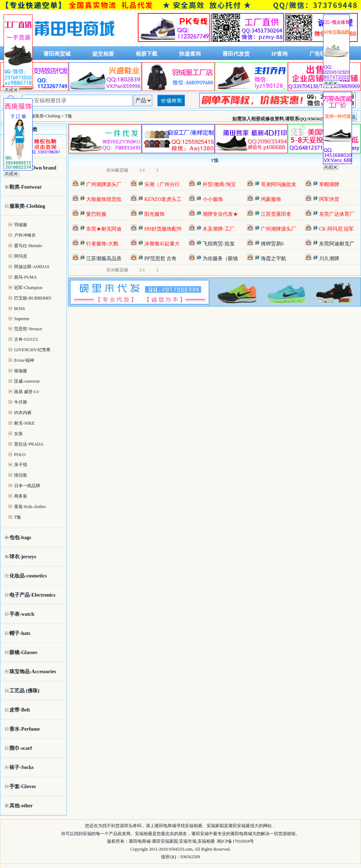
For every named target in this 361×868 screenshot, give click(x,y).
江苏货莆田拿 (276, 214)
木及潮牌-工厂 (219, 229)
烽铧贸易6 (272, 244)
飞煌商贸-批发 (219, 244)
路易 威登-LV (27, 392)
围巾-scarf (21, 748)
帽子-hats (20, 633)
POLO (20, 455)
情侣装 (21, 475)
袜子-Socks (22, 767)
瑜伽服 (21, 371)
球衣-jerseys (23, 557)
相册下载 (146, 54)
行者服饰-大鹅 (102, 244)
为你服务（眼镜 (220, 259)
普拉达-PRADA (29, 444)
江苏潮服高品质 (104, 259)
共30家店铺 (117, 170)
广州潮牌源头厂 (104, 184)
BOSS (20, 309)
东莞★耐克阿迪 (104, 229)
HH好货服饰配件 (163, 229)
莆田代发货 (236, 54)
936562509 (190, 857)
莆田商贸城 (57, 54)
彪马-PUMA (26, 277)
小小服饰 (213, 199)
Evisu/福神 (24, 360)
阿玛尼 (21, 256)
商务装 (21, 496)
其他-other (21, 806)
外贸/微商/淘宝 (219, 184)
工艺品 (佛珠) (24, 691)
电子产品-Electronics (32, 595)
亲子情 (21, 465)
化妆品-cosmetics (28, 576)
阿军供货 (329, 199)
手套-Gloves (23, 787)
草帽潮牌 (329, 184)
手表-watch (22, 614)
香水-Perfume (25, 729)
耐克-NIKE (24, 423)
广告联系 (320, 54)
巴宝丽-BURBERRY (33, 298)
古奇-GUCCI (26, 339)
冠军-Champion (28, 288)
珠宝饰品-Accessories (33, 672)
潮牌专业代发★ (220, 214)
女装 (18, 434)
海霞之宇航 (273, 259)
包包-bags (20, 538)
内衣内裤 (23, 413)
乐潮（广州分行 (162, 184)
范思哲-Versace (28, 329)
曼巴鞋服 (96, 214)
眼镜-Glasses (23, 652)
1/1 (142, 170)
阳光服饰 (154, 214)
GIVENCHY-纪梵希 (32, 350)
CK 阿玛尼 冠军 (336, 229)
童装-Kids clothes (30, 507)
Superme (22, 319)
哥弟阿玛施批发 (279, 184)
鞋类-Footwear (26, 187)
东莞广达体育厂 (337, 214)
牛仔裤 (21, 402)
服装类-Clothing (46, 116)
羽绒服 (21, 225)
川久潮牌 (329, 259)
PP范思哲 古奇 (160, 259)
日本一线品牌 (27, 486)
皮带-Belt (20, 710)
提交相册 (103, 54)
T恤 (18, 517)
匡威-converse (27, 381)
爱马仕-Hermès (28, 246)
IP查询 (279, 54)
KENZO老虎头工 (163, 199)
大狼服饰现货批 (104, 199)
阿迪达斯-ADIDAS (32, 267)
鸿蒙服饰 (271, 199)
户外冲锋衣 (25, 235)
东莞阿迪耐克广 (337, 244)
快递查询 (190, 54)
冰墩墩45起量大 (162, 244)
